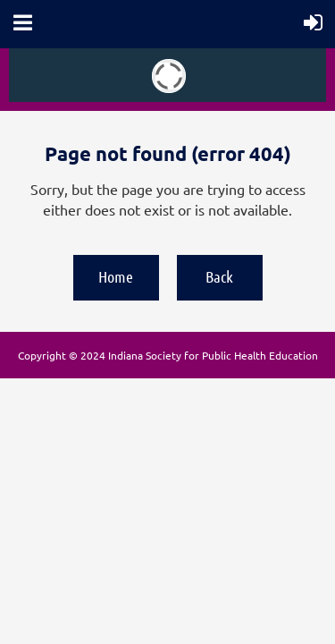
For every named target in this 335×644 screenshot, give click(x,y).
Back (219, 276)
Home (116, 276)
